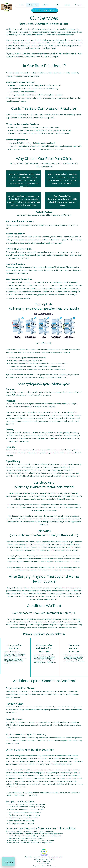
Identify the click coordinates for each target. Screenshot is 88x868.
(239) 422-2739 (46, 861)
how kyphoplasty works (67, 375)
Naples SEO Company (49, 866)
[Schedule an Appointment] (45, 10)
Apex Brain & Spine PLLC (56, 857)
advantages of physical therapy (38, 476)
